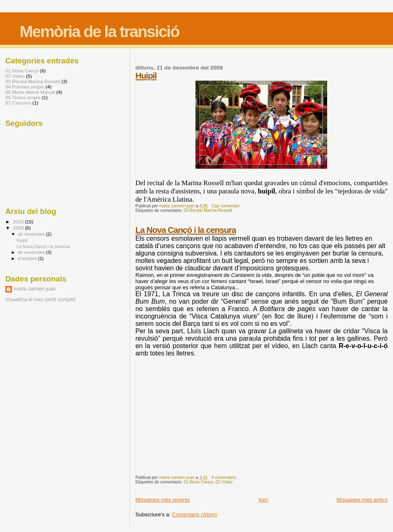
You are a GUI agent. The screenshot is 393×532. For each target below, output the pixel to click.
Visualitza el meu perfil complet (40, 300)
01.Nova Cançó (198, 482)
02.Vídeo (224, 482)
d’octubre (28, 258)
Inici (263, 500)
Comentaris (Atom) (194, 515)
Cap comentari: (227, 206)
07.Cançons (18, 103)
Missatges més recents (163, 500)
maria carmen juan (35, 289)
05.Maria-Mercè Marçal (30, 92)
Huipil (146, 76)
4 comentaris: (225, 477)
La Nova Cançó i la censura (186, 230)
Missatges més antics (362, 500)
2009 (19, 228)
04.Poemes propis (25, 87)
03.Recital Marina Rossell (208, 210)
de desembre (32, 234)
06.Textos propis (23, 97)
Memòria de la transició (99, 31)
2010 (19, 222)
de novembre (32, 252)
